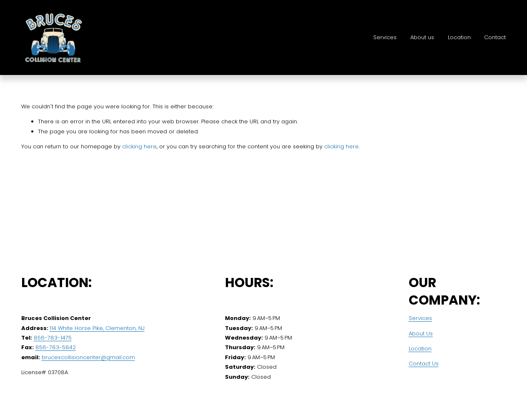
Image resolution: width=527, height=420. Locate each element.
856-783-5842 (56, 347)
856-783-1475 (53, 338)
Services (385, 37)
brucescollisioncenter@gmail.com (88, 357)
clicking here (139, 146)
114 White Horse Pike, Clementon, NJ (97, 328)
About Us (421, 334)
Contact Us (424, 364)
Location (459, 37)
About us (422, 37)
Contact (495, 37)
